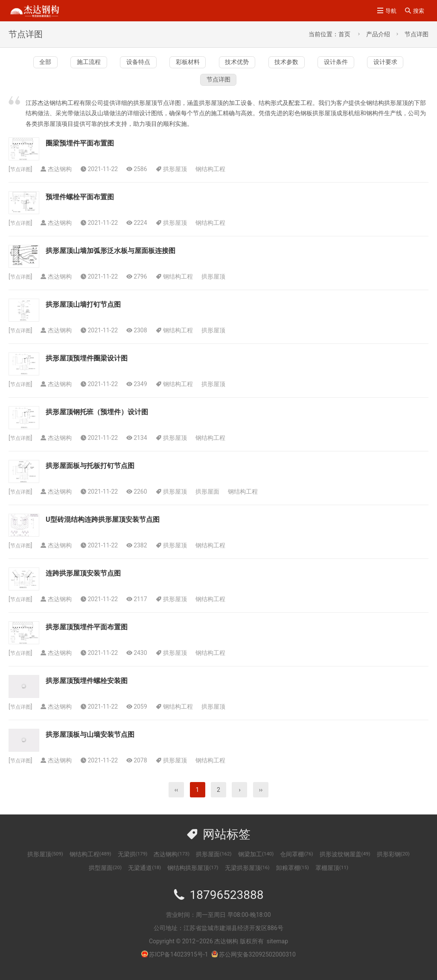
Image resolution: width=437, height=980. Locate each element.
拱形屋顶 (178, 178)
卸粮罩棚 (293, 877)
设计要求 (218, 86)
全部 (50, 64)
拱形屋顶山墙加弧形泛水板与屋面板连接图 (111, 260)
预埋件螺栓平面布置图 (80, 206)
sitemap (277, 950)
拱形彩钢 (393, 863)
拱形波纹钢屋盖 (345, 863)
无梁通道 (144, 877)
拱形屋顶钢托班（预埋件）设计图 (97, 421)
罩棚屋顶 (332, 877)
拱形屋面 (211, 500)
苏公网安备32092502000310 (253, 963)
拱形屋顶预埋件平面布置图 (87, 636)
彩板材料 (246, 64)
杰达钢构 (172, 863)
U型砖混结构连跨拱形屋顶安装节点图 (103, 528)
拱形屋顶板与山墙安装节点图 (90, 743)
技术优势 (314, 64)
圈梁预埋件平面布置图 (80, 152)
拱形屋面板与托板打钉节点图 (90, 475)
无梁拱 (133, 863)
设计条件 (151, 86)
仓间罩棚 (296, 863)
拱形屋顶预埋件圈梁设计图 (87, 367)
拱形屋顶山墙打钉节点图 (83, 313)
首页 (344, 34)
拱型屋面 (105, 877)
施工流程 (111, 64)
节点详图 (417, 34)
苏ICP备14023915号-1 (178, 963)
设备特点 (178, 64)
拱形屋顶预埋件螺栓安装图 (87, 690)
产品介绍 (378, 34)
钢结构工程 (214, 178)
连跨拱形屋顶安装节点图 (83, 582)
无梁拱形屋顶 (247, 877)
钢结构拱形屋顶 (193, 877)
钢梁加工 (256, 863)
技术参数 (382, 64)
